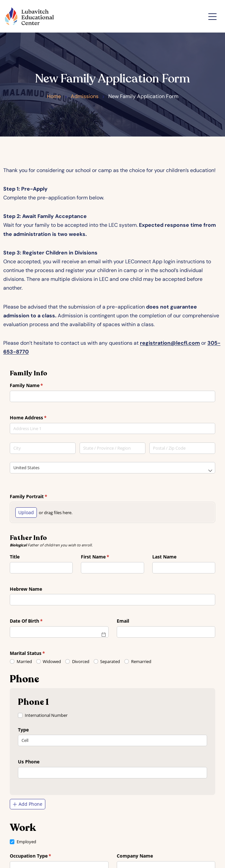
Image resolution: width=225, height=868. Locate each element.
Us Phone (29, 762)
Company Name (135, 856)
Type (23, 730)
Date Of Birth (36, 621)
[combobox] (112, 429)
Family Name (36, 385)
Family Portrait (38, 497)
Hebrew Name (26, 589)
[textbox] (112, 429)
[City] (43, 448)
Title (15, 557)
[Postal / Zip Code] (182, 448)
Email (123, 621)
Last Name (164, 557)
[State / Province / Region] (112, 448)
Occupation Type (40, 856)
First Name (105, 557)
